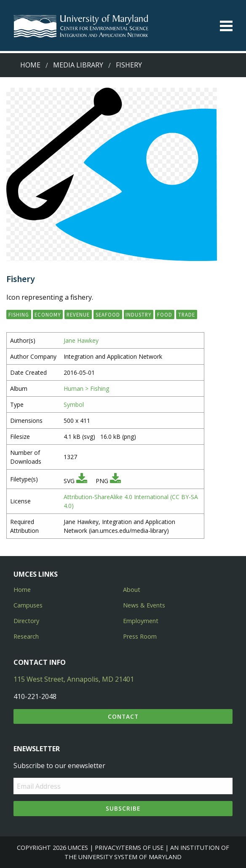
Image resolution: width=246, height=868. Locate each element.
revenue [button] (78, 314)
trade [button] (187, 314)
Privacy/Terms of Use (129, 848)
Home (30, 65)
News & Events (144, 605)
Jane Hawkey (81, 340)
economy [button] (48, 314)
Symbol (74, 404)
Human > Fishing (86, 388)
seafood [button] (108, 314)
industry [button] (138, 314)
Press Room (140, 636)
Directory (26, 621)
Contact (123, 716)
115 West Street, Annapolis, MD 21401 (74, 679)
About (132, 590)
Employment (141, 621)
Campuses (28, 605)
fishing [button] (19, 314)
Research (26, 636)
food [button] (165, 314)
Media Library (78, 65)
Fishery (129, 65)
